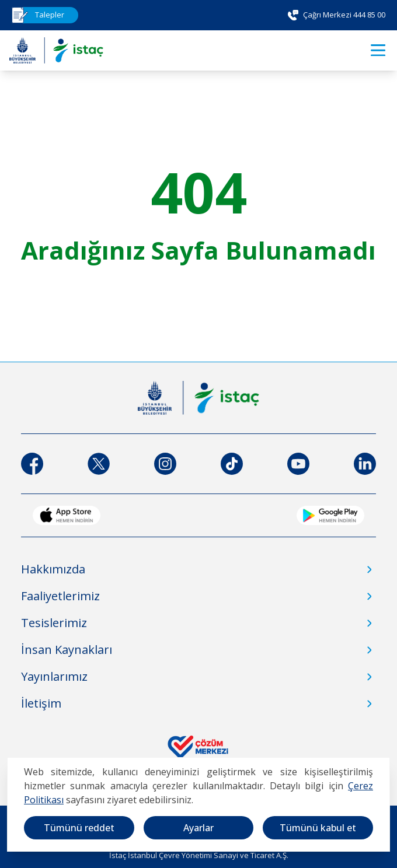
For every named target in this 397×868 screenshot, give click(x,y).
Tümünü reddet (79, 828)
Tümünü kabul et (318, 828)
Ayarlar (198, 828)
